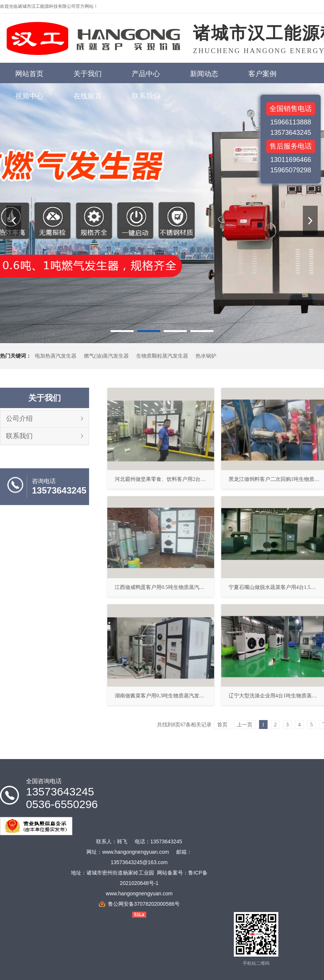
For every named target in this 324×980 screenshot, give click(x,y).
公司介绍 (19, 419)
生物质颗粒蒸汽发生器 (162, 356)
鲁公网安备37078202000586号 (144, 904)
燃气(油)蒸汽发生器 (106, 356)
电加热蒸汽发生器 (56, 356)
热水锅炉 (206, 356)
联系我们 (19, 436)
